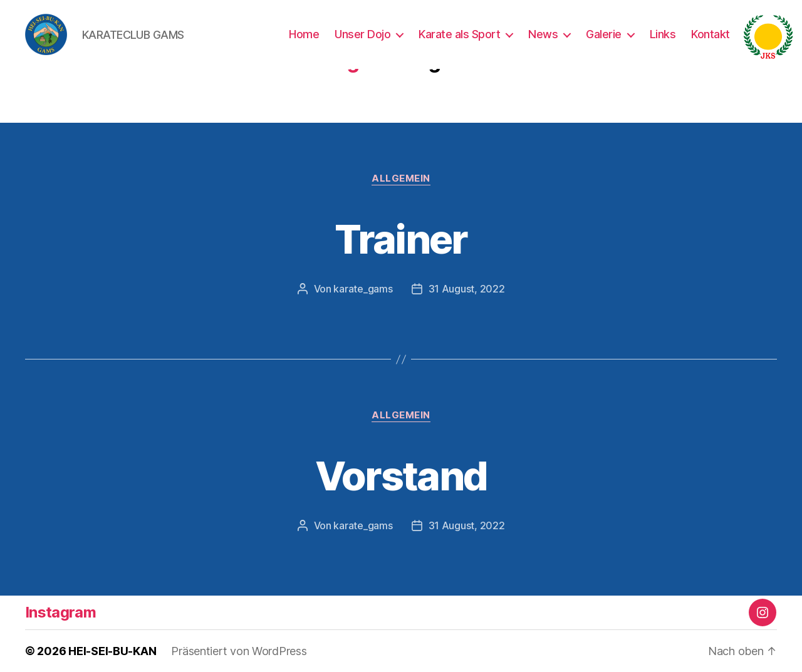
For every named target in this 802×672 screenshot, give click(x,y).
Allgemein (401, 178)
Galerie (604, 34)
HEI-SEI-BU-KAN (112, 651)
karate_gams (363, 289)
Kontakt (711, 34)
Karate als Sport (459, 34)
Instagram (60, 612)
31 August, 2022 (467, 289)
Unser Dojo (362, 34)
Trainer (401, 239)
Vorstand (401, 476)
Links (663, 34)
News (543, 34)
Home (304, 34)
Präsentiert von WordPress (239, 651)
